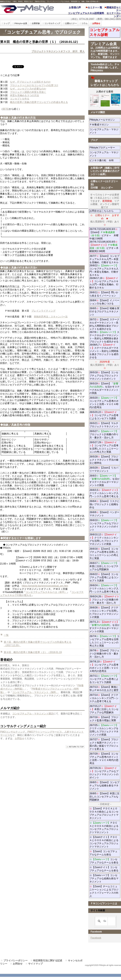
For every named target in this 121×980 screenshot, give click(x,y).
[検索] (105, 921)
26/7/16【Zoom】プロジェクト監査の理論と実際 (104, 719)
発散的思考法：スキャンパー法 (51, 317)
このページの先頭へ (75, 747)
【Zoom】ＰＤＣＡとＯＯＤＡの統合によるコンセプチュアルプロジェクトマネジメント (104, 813)
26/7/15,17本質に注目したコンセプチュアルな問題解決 (104, 709)
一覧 (6, 635)
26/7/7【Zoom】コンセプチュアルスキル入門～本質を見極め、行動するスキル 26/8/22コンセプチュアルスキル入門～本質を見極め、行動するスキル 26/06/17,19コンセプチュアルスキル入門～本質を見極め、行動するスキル (104, 272)
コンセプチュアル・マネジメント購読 (33, 714)
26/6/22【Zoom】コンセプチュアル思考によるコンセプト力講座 (104, 577)
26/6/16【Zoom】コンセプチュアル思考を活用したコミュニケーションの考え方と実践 (104, 554)
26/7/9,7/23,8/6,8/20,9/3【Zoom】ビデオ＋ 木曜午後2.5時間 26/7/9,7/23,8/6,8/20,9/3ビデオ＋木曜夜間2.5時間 (104, 240)
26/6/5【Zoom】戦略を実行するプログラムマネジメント (104, 312)
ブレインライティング (43, 311)
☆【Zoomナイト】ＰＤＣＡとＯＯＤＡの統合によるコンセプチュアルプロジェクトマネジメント (104, 842)
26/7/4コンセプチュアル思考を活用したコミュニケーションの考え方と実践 (104, 641)
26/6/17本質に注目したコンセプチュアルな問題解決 (104, 566)
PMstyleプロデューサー (105, 148)
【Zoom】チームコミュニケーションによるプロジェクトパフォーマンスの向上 (104, 891)
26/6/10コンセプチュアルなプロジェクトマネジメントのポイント (104, 525)
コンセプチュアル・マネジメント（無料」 (35, 692)
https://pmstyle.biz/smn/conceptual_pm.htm (45, 586)
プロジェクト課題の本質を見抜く (28, 92)
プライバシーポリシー (16, 961)
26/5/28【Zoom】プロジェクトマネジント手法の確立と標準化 (104, 460)
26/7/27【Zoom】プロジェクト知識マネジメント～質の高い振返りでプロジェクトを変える (104, 744)
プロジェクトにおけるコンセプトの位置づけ (34, 85)
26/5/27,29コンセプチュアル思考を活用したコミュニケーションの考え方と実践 (104, 447)
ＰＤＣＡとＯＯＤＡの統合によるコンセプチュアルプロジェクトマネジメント (104, 828)
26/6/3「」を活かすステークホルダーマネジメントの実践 (104, 480)
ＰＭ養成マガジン (105, 125)
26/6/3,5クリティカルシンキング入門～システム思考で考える (104, 493)
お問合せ (20, 738)
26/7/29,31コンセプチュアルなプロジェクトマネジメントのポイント (104, 773)
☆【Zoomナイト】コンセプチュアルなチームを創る (104, 869)
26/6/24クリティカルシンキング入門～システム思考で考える (104, 588)
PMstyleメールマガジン (105, 120)
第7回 (6, 109)
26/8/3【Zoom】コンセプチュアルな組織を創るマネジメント (104, 785)
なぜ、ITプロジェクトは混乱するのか (30, 82)
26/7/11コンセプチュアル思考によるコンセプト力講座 (104, 679)
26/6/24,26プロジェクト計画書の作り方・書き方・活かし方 (104, 600)
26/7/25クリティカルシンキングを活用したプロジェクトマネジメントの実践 (104, 730)
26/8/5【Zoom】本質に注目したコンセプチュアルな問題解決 (104, 797)
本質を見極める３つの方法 (24, 95)
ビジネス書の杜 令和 (105, 160)
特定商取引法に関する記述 (48, 961)
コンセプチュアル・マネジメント (104, 131)
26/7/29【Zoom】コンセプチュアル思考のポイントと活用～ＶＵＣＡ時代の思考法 (104, 758)
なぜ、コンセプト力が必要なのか (28, 89)
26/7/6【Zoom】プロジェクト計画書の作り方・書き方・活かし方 (104, 654)
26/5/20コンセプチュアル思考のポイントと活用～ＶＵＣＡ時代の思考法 (104, 403)
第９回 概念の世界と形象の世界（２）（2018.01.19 (33, 652)
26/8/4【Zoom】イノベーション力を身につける (104, 302)
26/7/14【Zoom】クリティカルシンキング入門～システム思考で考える (104, 698)
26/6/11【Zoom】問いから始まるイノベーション (104, 294)
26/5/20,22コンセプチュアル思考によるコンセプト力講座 (104, 415)
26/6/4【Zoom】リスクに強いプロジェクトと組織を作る (104, 504)
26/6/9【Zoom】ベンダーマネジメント (105, 514)
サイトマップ (35, 964)
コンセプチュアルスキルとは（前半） (46, 592)
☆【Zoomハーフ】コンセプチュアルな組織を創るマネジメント (104, 878)
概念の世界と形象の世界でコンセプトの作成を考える (39, 102)
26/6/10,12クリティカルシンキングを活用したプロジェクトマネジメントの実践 (104, 539)
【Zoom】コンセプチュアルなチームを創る (103, 853)
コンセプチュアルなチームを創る (104, 861)
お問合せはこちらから (102, 211)
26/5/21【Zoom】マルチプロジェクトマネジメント (104, 425)
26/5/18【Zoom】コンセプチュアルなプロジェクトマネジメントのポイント (104, 376)
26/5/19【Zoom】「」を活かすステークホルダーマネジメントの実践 (104, 388)
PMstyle (27, 9)
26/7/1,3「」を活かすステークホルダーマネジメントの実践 (104, 627)
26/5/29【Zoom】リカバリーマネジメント (105, 469)
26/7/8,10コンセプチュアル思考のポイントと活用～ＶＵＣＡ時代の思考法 (104, 666)
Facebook (96, 938)
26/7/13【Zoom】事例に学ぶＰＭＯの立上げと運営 (104, 689)
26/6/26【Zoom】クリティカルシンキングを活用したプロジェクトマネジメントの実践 (104, 612)
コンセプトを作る (20, 99)
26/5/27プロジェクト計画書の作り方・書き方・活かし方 (104, 434)
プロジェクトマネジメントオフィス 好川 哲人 (58, 51)
